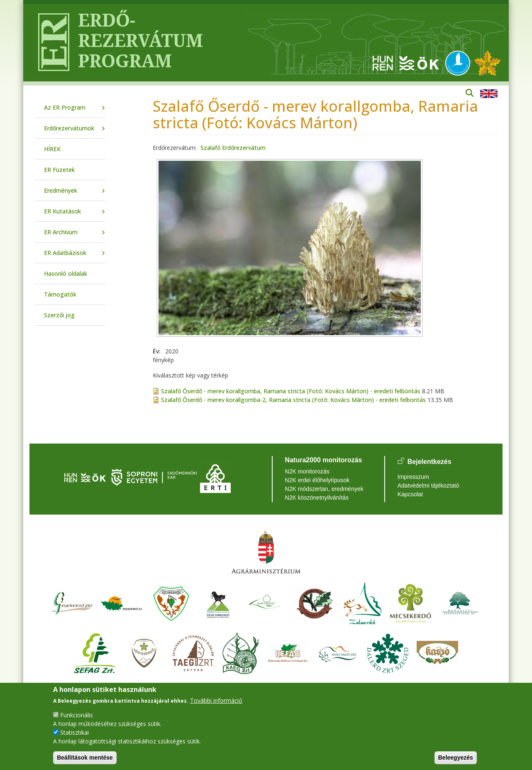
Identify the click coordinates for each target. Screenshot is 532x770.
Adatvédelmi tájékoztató (428, 486)
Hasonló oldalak (66, 273)
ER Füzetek (59, 170)
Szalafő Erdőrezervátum (233, 148)
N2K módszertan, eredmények (324, 489)
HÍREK (52, 149)
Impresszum (413, 477)
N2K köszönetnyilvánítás (317, 498)
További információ (216, 700)
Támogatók (60, 294)
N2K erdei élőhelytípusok (317, 480)
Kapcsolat (410, 494)
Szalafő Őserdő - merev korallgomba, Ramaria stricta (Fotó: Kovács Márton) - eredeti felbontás (291, 391)
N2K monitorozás (307, 471)
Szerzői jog (59, 315)
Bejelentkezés (430, 462)
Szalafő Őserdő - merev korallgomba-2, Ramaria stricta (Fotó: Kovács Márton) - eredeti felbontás (293, 400)
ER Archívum (61, 232)
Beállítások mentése (85, 758)
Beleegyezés (456, 758)
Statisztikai (74, 732)
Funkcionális (77, 715)
